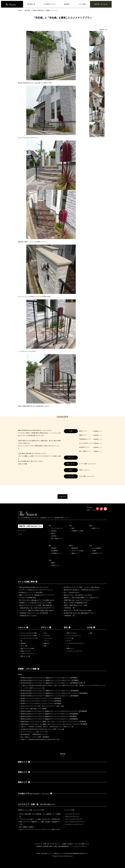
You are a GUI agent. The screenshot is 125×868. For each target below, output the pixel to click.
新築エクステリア (26, 651)
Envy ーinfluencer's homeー (72, 592)
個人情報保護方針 (64, 846)
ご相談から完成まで (68, 844)
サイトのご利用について (82, 844)
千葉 (70, 526)
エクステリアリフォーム (28, 654)
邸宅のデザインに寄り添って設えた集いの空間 (77, 610)
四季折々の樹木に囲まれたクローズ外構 (75, 605)
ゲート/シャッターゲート (74, 636)
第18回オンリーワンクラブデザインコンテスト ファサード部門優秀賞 (41, 704)
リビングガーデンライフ (72, 814)
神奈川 (71, 546)
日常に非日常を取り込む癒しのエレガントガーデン (34, 587)
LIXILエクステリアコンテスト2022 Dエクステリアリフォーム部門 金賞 (42, 706)
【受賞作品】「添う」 (70, 616)
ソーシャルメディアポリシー (79, 846)
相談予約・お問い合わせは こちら (31, 526)
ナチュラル (47, 636)
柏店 (73, 528)
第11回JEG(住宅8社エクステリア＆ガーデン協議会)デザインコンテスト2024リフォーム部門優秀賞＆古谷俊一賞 (53, 683)
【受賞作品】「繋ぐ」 (70, 608)
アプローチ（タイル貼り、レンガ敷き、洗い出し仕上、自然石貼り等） (40, 819)
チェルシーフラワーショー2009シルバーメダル (34, 732)
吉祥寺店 (54, 536)
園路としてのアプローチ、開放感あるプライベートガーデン (37, 595)
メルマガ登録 (82, 4)
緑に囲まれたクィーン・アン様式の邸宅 (31, 592)
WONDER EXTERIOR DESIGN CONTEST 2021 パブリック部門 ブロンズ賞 (42, 729)
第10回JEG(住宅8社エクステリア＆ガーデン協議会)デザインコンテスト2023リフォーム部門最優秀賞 (50, 691)
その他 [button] (91, 627)
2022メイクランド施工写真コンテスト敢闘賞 (33, 709)
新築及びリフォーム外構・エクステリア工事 (31, 810)
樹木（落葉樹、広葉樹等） (27, 827)
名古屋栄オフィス (56, 553)
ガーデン (69, 641)
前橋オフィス (96, 528)
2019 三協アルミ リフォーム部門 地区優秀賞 (35, 737)
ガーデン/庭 (70, 638)
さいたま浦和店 (96, 548)
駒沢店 (53, 533)
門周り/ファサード (72, 633)
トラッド (46, 641)
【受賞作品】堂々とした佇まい (28, 616)
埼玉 (91, 546)
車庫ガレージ (70, 649)
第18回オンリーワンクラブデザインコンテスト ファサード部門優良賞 (41, 698)
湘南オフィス (75, 553)
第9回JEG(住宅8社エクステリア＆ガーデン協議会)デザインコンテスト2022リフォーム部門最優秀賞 (49, 714)
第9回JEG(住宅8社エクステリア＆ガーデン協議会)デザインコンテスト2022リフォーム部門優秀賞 (49, 716)
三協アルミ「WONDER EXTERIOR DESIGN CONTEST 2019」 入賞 (40, 740)
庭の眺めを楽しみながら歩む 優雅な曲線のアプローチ (80, 613)
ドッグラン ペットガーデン (74, 651)
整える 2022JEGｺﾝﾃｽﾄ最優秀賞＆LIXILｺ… (76, 603)
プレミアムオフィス (57, 528)
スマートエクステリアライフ (74, 819)
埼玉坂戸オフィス (97, 553)
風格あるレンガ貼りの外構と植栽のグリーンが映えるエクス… (82, 598)
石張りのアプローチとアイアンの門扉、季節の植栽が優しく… (37, 605)
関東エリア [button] (24, 762)
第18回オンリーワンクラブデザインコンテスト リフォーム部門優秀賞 (41, 701)
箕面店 (53, 563)
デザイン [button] (46, 627)
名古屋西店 (54, 551)
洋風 (45, 646)
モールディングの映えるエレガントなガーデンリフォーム (36, 590)
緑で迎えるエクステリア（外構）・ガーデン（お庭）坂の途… (82, 587)
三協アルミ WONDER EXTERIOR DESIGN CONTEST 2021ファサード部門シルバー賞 (47, 727)
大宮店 (94, 551)
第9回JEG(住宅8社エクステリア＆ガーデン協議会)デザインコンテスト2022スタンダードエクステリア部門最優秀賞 (54, 711)
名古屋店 (54, 548)
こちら (100, 431)
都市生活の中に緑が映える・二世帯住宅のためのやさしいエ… (82, 590)
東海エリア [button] (24, 772)
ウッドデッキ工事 (69, 810)
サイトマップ (22, 531)
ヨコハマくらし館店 (77, 551)
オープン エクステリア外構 (29, 633)
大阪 (50, 560)
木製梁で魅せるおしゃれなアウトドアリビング (77, 600)
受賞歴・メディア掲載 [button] (29, 669)
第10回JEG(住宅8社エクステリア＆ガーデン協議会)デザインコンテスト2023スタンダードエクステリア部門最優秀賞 (54, 693)
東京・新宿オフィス (57, 539)
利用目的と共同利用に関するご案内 (47, 846)
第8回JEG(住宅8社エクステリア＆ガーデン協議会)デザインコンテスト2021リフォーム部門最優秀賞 (49, 719)
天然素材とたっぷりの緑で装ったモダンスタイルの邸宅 (35, 603)
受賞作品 (23, 643)
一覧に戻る (63, 496)
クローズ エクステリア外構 (29, 636)
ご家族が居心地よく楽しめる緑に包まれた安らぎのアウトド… (37, 608)
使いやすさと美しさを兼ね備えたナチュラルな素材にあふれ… (37, 600)
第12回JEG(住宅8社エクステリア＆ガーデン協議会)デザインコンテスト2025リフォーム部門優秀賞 (49, 678)
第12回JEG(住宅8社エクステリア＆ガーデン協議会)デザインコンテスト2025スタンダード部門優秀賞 (50, 680)
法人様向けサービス (50, 4)
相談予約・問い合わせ (101, 4)
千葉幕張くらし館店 (77, 531)
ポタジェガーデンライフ (72, 817)
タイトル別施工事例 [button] (28, 582)
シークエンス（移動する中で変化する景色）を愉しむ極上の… (37, 610)
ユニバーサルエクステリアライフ (75, 822)
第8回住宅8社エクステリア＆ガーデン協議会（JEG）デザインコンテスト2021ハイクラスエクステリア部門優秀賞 (53, 722)
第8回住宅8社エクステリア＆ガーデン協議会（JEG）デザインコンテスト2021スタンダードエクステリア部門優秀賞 (54, 724)
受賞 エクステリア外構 (27, 649)
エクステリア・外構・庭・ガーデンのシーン (36, 804)
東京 (50, 526)
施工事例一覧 (31, 4)
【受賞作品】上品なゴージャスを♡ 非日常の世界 (34, 613)
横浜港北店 (75, 548)
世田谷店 (54, 531)
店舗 (91, 633)
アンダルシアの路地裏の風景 (28, 598)
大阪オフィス (55, 565)
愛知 (50, 546)
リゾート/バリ (48, 638)
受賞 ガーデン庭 (25, 656)
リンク (20, 534)
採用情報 (67, 4)
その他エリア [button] (35, 794)
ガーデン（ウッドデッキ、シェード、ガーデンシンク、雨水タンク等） (40, 830)
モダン (45, 633)
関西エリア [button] (24, 782)
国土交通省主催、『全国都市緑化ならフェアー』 (35, 734)
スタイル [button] (23, 627)
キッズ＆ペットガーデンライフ (74, 824)
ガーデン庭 (24, 646)
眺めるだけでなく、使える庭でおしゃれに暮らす (78, 595)
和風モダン (47, 643)
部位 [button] (67, 627)
